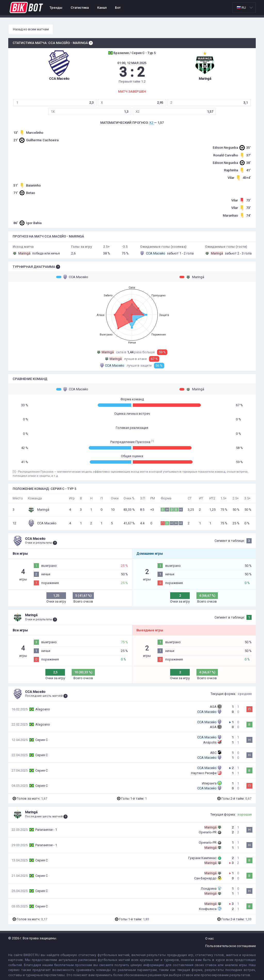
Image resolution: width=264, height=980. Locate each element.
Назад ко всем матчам (31, 29)
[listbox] (244, 8)
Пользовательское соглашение (230, 946)
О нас (209, 938)
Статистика (80, 8)
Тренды (56, 8)
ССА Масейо (72, 277)
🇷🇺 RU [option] (241, 8)
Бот (118, 8)
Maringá (192, 277)
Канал (102, 8)
